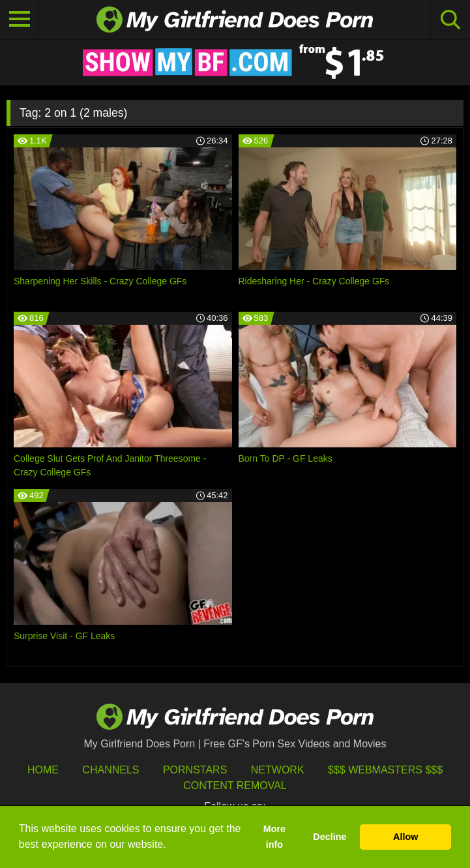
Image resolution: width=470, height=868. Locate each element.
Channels (110, 770)
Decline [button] (330, 837)
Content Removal (235, 786)
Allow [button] (405, 837)
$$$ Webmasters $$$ (385, 770)
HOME (43, 770)
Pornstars (195, 770)
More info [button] (274, 837)
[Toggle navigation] (20, 20)
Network (278, 770)
